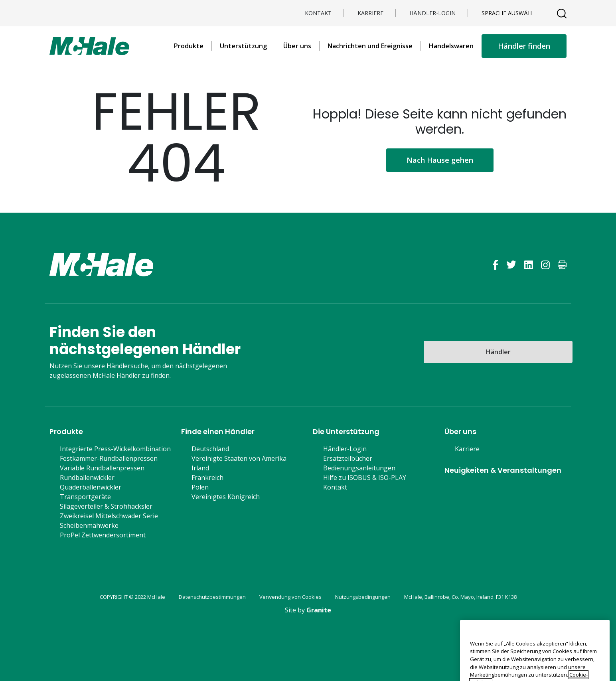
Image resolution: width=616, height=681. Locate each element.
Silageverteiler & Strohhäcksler (106, 506)
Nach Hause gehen (440, 160)
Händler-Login (432, 13)
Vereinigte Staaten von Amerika (239, 458)
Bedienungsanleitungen (359, 468)
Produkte (189, 46)
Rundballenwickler (87, 478)
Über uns (297, 46)
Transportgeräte (85, 497)
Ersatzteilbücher (348, 458)
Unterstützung (243, 46)
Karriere (370, 13)
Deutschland (210, 449)
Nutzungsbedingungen (363, 597)
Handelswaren (451, 46)
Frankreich (207, 478)
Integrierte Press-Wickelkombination (115, 449)
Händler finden (524, 46)
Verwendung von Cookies (290, 597)
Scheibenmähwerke (89, 525)
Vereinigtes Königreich (226, 497)
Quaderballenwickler (91, 487)
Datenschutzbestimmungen (212, 597)
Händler (498, 352)
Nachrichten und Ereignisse (370, 46)
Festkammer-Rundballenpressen (109, 458)
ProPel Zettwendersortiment (103, 535)
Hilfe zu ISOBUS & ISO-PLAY (365, 478)
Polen (200, 487)
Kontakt (318, 13)
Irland (200, 468)
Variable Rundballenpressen (102, 468)
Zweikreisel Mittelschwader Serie (109, 516)
